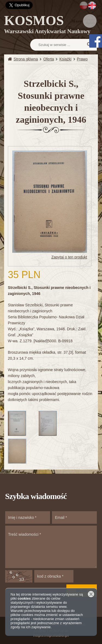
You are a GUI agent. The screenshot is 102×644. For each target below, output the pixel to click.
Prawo (82, 59)
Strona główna (26, 59)
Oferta (49, 59)
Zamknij (91, 594)
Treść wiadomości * (51, 547)
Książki (65, 59)
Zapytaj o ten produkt (69, 257)
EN (92, 5)
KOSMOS (47, 25)
